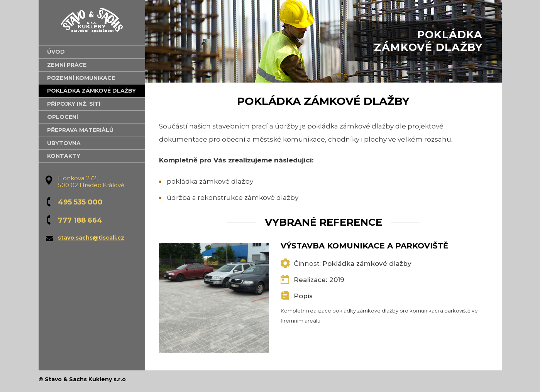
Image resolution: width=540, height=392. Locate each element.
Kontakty (64, 156)
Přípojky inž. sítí (74, 104)
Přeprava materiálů (80, 130)
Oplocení (63, 117)
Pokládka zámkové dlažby (91, 91)
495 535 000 (80, 202)
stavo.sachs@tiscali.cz (91, 238)
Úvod (56, 52)
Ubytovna (64, 143)
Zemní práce (67, 65)
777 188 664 (80, 220)
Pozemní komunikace (81, 78)
